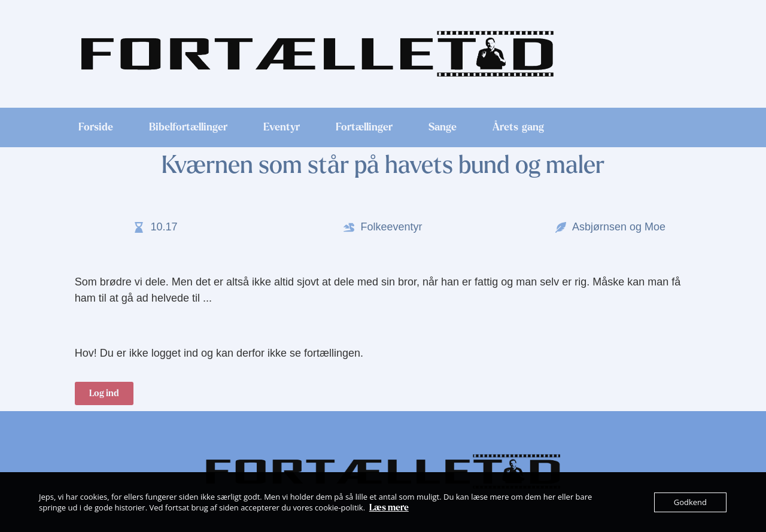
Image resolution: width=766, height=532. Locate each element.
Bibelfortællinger (188, 127)
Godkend (690, 502)
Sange (443, 127)
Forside (96, 127)
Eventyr (282, 127)
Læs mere (389, 507)
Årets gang (518, 127)
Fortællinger (364, 127)
